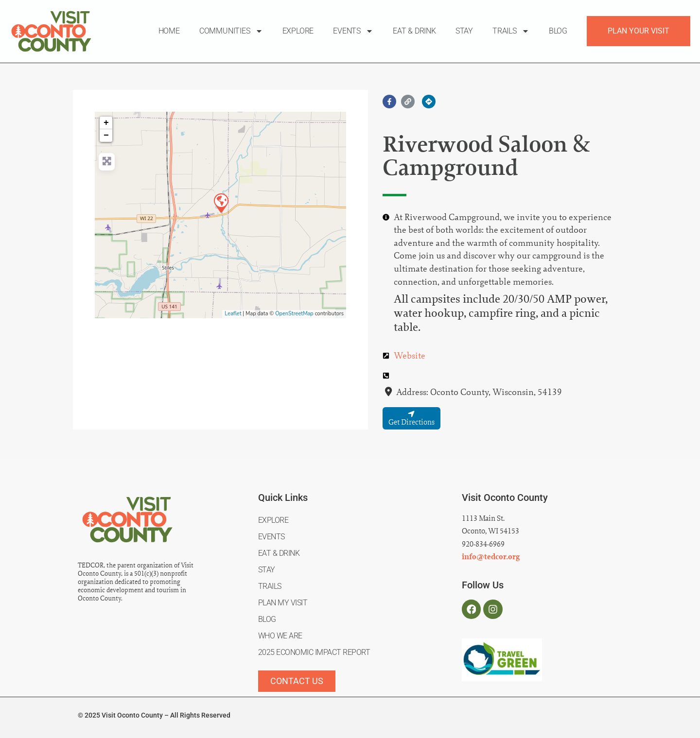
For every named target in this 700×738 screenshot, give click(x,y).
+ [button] (106, 123)
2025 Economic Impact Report (314, 652)
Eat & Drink (414, 31)
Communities (231, 31)
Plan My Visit (283, 603)
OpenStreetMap (294, 314)
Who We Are (280, 636)
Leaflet (233, 314)
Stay (464, 31)
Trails (511, 31)
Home (169, 31)
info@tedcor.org (491, 557)
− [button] (106, 136)
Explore (298, 31)
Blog (558, 31)
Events (353, 31)
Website (410, 355)
